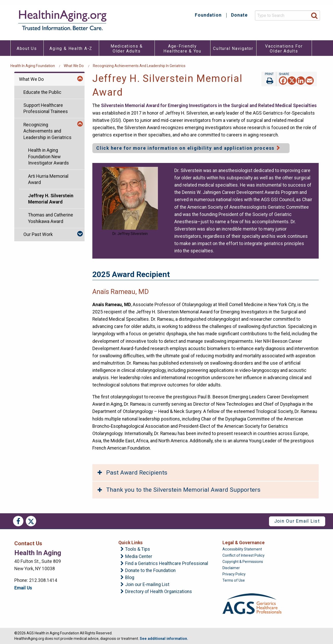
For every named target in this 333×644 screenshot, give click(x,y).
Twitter (31, 521)
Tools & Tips (138, 549)
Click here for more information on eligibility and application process (185, 148)
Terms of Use (234, 580)
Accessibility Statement (242, 549)
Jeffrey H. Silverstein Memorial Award (51, 199)
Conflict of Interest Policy (244, 555)
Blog (130, 578)
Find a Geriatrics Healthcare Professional (167, 564)
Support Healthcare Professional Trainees (46, 109)
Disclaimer (231, 568)
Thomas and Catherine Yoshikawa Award (51, 218)
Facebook (18, 521)
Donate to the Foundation (150, 571)
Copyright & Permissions (243, 562)
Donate (239, 15)
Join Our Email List (297, 521)
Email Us (23, 588)
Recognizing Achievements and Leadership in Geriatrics (139, 66)
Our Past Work (38, 234)
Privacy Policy (234, 574)
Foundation (208, 15)
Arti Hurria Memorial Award (48, 179)
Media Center (139, 557)
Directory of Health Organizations (159, 592)
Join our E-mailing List (147, 585)
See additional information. (164, 639)
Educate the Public (42, 92)
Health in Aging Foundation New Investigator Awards (49, 157)
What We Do (74, 66)
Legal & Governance (244, 543)
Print (269, 79)
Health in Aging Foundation (33, 66)
